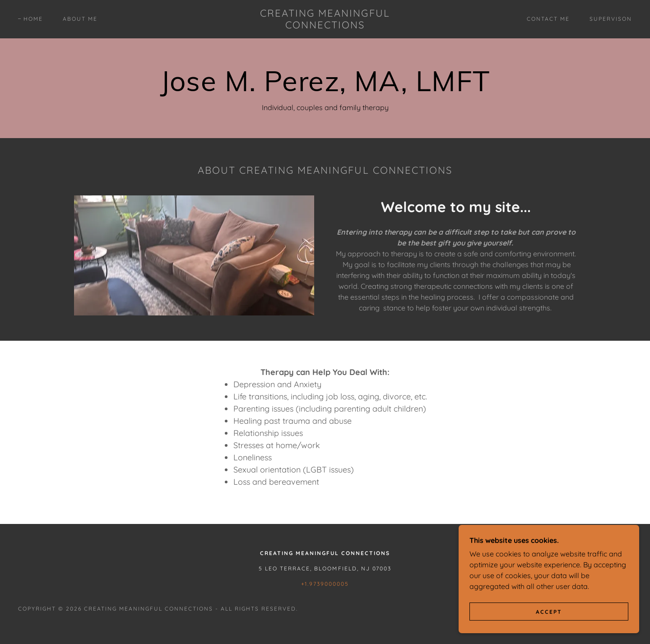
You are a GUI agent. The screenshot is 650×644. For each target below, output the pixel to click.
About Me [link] (80, 19)
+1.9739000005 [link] (325, 584)
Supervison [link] (611, 19)
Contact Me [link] (548, 19)
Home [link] (33, 19)
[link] (325, 26)
